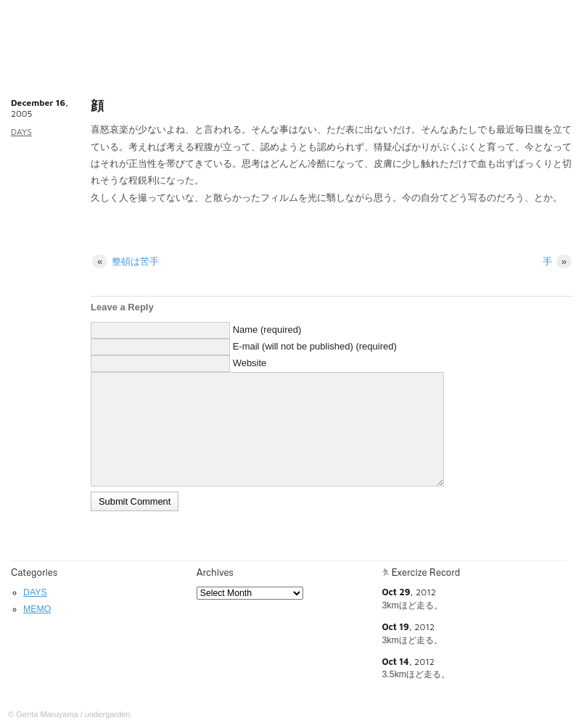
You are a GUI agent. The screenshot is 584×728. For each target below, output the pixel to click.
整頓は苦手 (126, 261)
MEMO (37, 609)
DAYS (21, 132)
